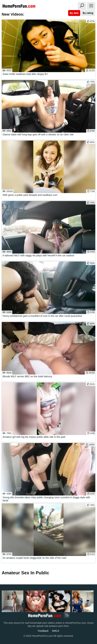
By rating (88, 13)
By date (74, 13)
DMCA (56, 631)
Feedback (43, 631)
